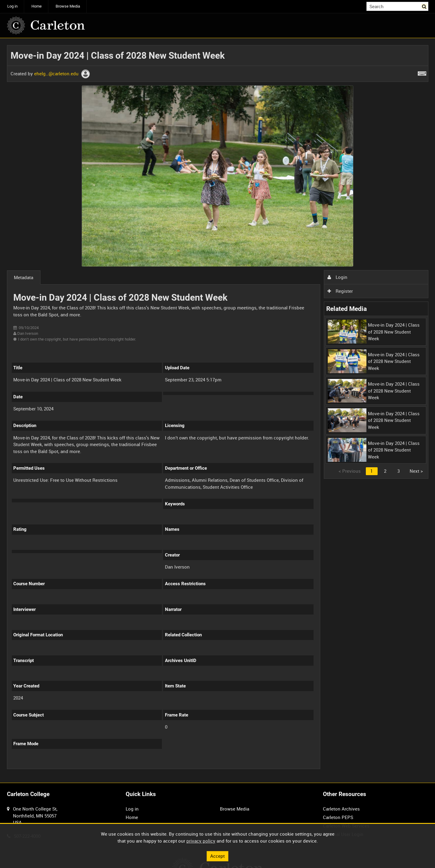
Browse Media (68, 6)
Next (416, 471)
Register (340, 291)
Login (337, 277)
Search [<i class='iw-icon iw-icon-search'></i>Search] (425, 6)
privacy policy (201, 841)
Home (37, 6)
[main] (218, 411)
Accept (217, 856)
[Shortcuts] (422, 72)
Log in (12, 6)
